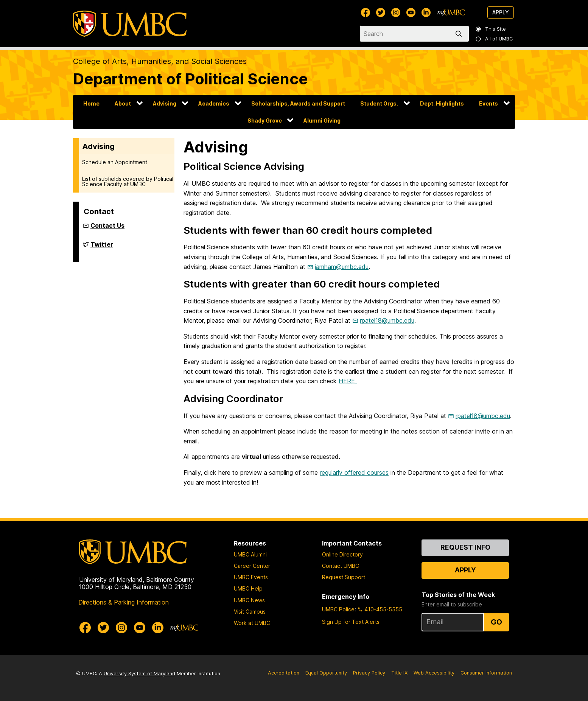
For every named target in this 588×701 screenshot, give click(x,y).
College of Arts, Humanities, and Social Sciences (160, 61)
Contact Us (107, 225)
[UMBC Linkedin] (426, 12)
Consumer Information (486, 673)
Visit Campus (250, 612)
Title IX (399, 673)
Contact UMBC (341, 566)
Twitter (102, 247)
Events (488, 103)
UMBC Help (248, 588)
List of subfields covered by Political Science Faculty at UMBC (128, 181)
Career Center (252, 566)
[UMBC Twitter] (381, 12)
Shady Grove (265, 120)
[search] (460, 34)
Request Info (465, 547)
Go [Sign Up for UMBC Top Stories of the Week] (496, 622)
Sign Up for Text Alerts (351, 622)
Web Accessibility (434, 673)
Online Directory (342, 554)
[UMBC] (130, 24)
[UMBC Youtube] (411, 12)
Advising (165, 103)
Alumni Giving (322, 120)
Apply (501, 12)
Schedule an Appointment (115, 162)
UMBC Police (338, 609)
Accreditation (284, 673)
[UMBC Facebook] (366, 12)
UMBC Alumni (250, 554)
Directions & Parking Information (124, 602)
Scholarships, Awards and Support (298, 103)
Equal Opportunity (326, 673)
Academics (214, 103)
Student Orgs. (379, 103)
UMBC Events (251, 577)
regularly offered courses (354, 473)
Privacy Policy (369, 673)
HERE (348, 381)
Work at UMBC (252, 623)
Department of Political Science (191, 79)
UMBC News (249, 600)
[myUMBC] (451, 12)
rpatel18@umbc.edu (387, 320)
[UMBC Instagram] (396, 12)
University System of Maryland (139, 674)
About (123, 103)
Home (91, 103)
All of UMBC (495, 39)
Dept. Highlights (442, 103)
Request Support (344, 577)
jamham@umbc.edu (342, 267)
